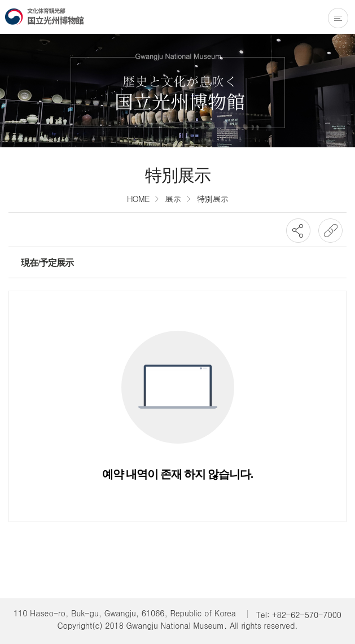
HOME (138, 198)
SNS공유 (298, 231)
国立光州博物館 (45, 16)
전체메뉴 (338, 18)
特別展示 (212, 198)
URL (330, 231)
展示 (173, 198)
